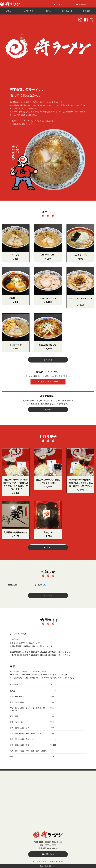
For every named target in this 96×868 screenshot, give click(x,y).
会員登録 (86, 11)
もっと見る (48, 360)
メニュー (10, 11)
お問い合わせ (48, 854)
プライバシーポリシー (40, 861)
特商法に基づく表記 (57, 861)
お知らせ (48, 11)
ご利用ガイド (67, 11)
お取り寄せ (29, 11)
